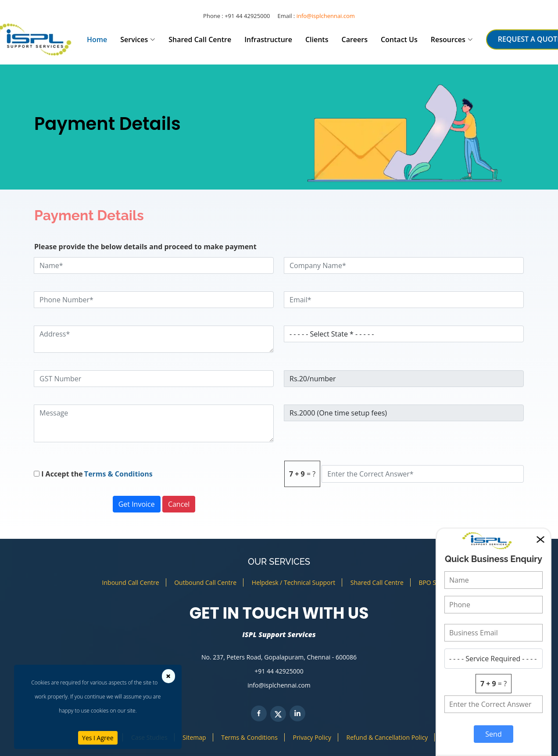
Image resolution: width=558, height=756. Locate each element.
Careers (354, 39)
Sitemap (194, 737)
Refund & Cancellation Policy (387, 737)
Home (97, 39)
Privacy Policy (312, 737)
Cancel (179, 504)
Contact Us (399, 39)
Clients (317, 39)
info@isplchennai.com (326, 16)
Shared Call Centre (200, 39)
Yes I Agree (98, 738)
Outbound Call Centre (205, 582)
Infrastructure (268, 39)
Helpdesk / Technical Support (293, 582)
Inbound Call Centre (131, 582)
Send (493, 734)
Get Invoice (137, 504)
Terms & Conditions (118, 474)
